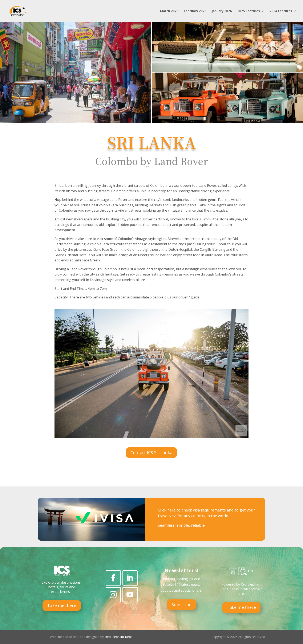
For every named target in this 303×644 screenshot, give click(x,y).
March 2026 (169, 11)
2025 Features (249, 11)
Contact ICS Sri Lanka (151, 453)
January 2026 (222, 11)
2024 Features (281, 11)
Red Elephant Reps (119, 637)
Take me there (62, 605)
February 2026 (195, 11)
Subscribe (181, 605)
